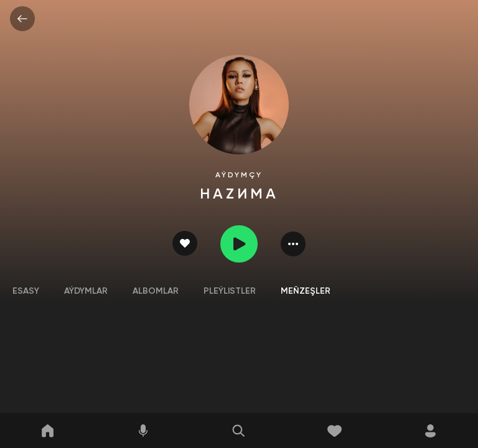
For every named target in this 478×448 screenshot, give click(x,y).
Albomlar (156, 291)
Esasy (26, 291)
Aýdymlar (86, 291)
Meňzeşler (306, 291)
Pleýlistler (230, 291)
